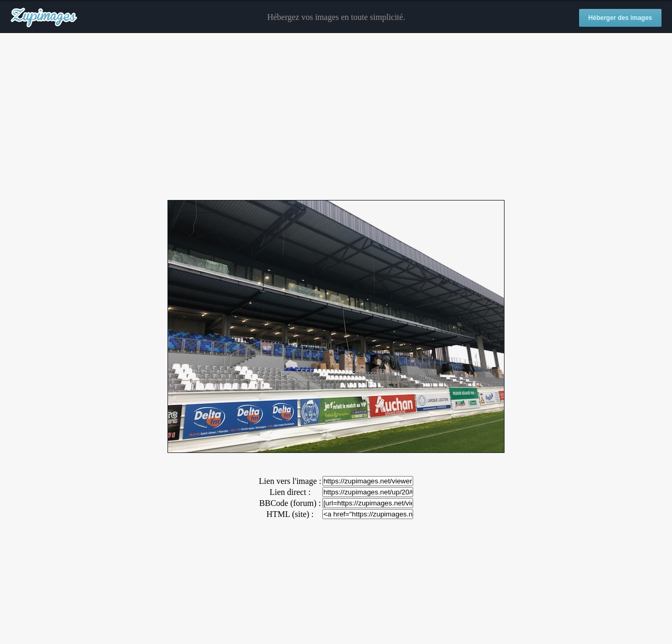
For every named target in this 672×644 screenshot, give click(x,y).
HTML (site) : (290, 514)
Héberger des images (620, 18)
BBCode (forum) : (290, 503)
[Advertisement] (336, 117)
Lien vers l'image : (290, 481)
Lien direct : (290, 492)
